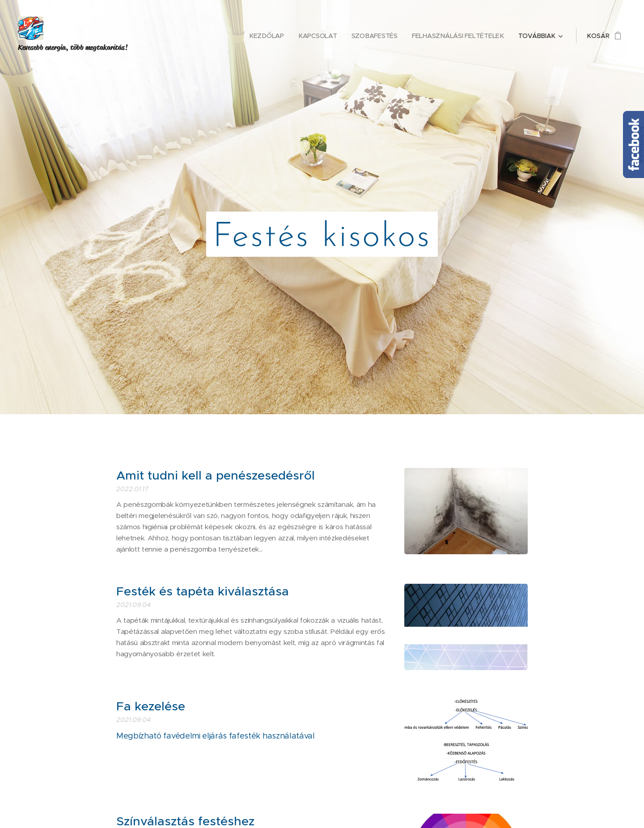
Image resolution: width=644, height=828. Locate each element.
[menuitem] (221, 36)
